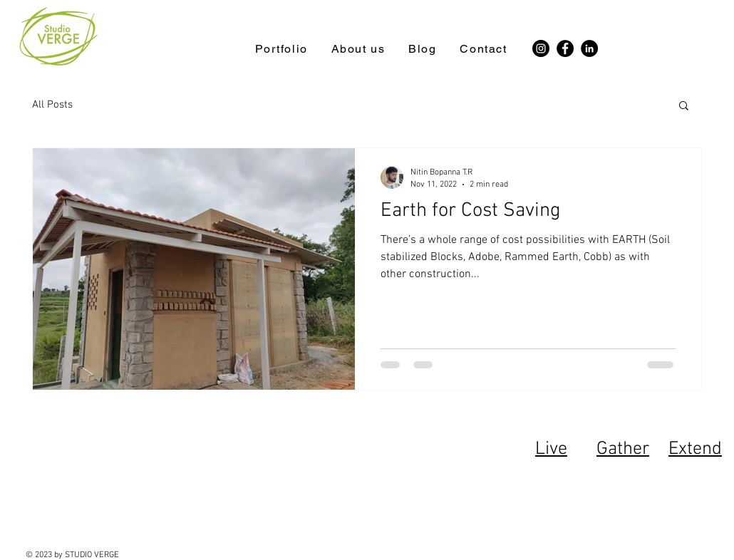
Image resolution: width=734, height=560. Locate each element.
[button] (684, 107)
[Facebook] (565, 48)
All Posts (52, 105)
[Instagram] (541, 48)
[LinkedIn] (589, 48)
